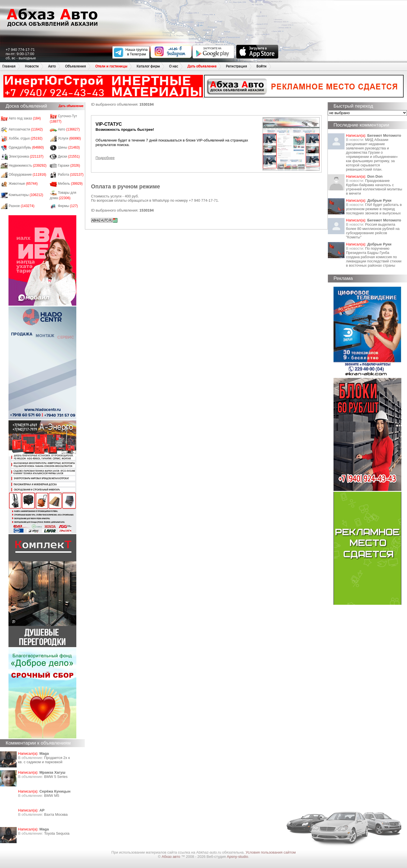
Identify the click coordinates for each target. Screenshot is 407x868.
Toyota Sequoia (57, 833)
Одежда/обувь (26, 147)
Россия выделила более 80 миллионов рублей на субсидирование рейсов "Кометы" (373, 231)
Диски (69, 156)
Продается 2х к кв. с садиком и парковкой (44, 760)
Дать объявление (202, 66)
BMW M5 (52, 796)
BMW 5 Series (56, 777)
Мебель (70, 184)
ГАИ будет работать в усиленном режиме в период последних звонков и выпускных (374, 209)
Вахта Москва (56, 814)
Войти (261, 66)
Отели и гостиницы (111, 66)
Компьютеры (26, 195)
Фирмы (68, 206)
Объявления (75, 66)
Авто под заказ (25, 118)
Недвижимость (28, 166)
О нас (174, 66)
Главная (9, 66)
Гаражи (69, 166)
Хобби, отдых (26, 138)
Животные (23, 184)
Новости (32, 66)
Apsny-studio (237, 857)
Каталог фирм (148, 66)
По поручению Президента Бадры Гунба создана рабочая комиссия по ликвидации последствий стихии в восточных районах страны (374, 257)
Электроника (26, 156)
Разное (22, 206)
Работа (71, 175)
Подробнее (105, 158)
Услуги (70, 138)
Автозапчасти (26, 129)
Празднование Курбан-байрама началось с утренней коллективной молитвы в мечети (374, 187)
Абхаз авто (171, 857)
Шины (69, 147)
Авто (52, 66)
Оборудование (28, 175)
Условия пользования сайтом (271, 852)
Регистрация (236, 66)
